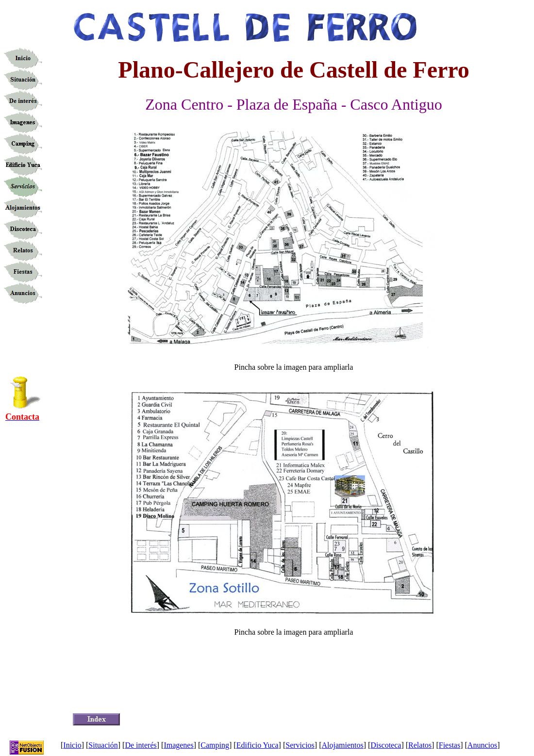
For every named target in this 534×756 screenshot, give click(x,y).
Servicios (300, 745)
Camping (215, 745)
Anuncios (482, 745)
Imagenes (178, 745)
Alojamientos (342, 745)
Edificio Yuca (258, 745)
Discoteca (386, 745)
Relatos (420, 745)
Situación (103, 745)
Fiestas (450, 745)
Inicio (72, 745)
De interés (141, 745)
